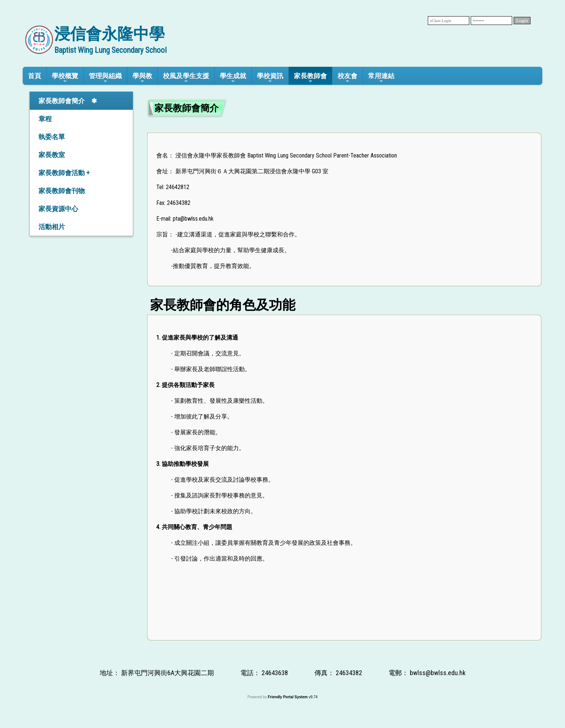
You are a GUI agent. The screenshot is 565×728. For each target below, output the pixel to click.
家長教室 (52, 155)
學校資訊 (270, 78)
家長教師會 (310, 78)
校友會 (347, 78)
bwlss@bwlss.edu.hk (438, 673)
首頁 (34, 76)
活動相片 (52, 227)
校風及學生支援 (186, 78)
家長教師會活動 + (64, 173)
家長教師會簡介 (62, 101)
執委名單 (52, 137)
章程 (45, 119)
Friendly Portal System (288, 697)
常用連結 (381, 78)
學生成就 (233, 78)
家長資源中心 (58, 209)
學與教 (142, 78)
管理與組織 (105, 78)
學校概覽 (65, 78)
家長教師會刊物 (62, 191)
